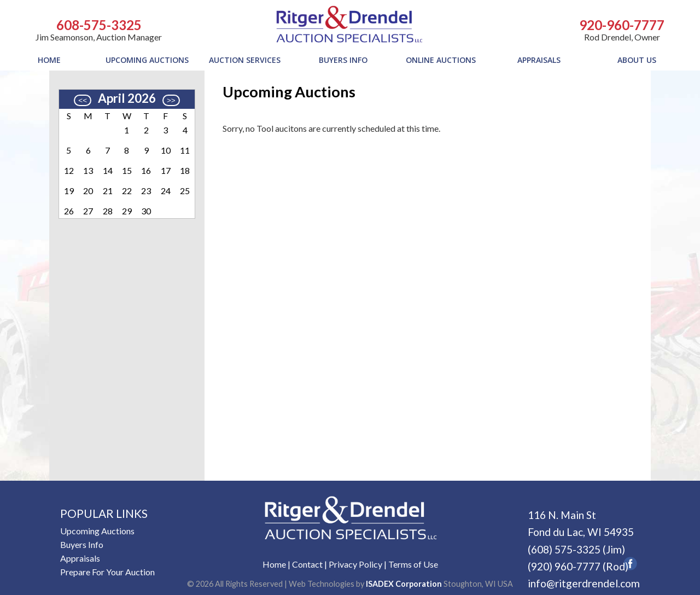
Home (274, 564)
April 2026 (127, 98)
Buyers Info (82, 544)
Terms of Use (413, 564)
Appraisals (80, 558)
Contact (307, 564)
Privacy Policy (355, 564)
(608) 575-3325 (564, 549)
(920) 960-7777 (564, 566)
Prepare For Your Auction (107, 572)
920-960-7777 (622, 25)
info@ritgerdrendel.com (584, 583)
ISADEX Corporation (404, 584)
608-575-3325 (99, 25)
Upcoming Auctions (97, 531)
